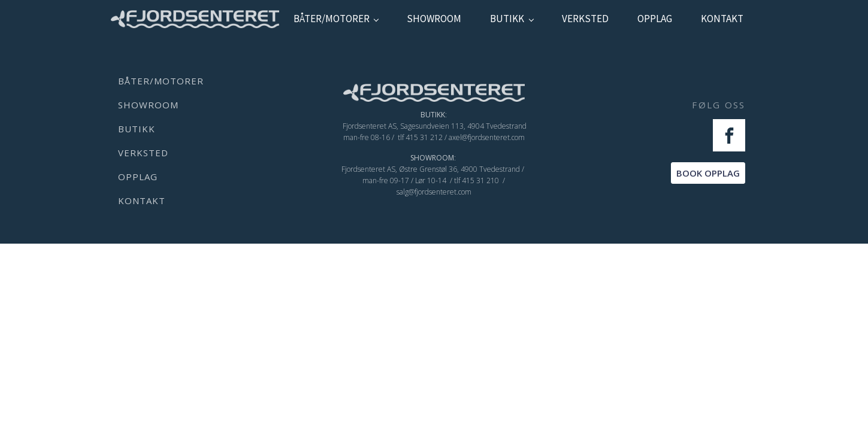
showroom (434, 19)
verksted (585, 19)
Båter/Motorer (332, 19)
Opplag (655, 19)
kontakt (722, 19)
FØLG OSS (719, 105)
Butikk (507, 19)
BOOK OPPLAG (708, 173)
